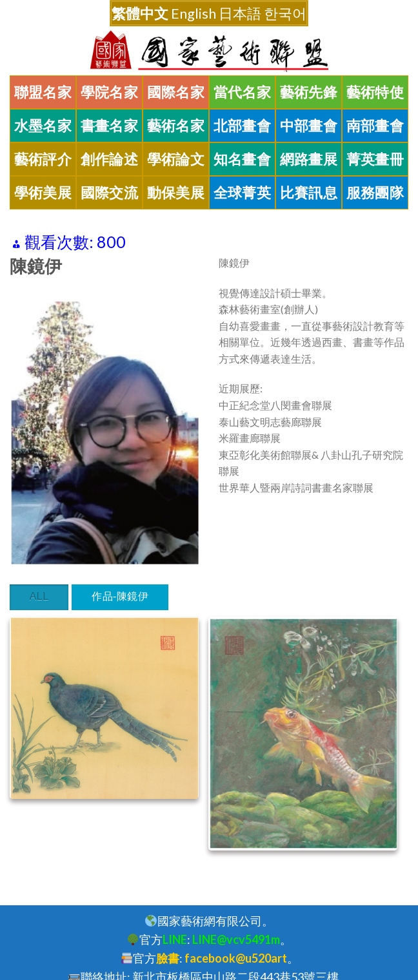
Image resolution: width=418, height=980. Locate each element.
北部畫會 (243, 126)
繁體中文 (140, 13)
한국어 (285, 13)
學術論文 (176, 159)
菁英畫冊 (375, 159)
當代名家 (243, 92)
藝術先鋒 (309, 92)
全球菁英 (243, 193)
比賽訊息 (309, 193)
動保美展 (176, 193)
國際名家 (176, 92)
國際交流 (110, 193)
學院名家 (110, 92)
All (39, 596)
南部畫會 (375, 126)
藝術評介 (43, 159)
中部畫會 (309, 126)
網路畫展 (309, 159)
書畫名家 (110, 126)
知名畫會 (243, 159)
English (194, 13)
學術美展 (43, 193)
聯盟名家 (43, 92)
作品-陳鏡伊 (120, 596)
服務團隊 (375, 193)
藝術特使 (375, 92)
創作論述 (110, 159)
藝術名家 (176, 126)
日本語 (240, 13)
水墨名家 (43, 126)
